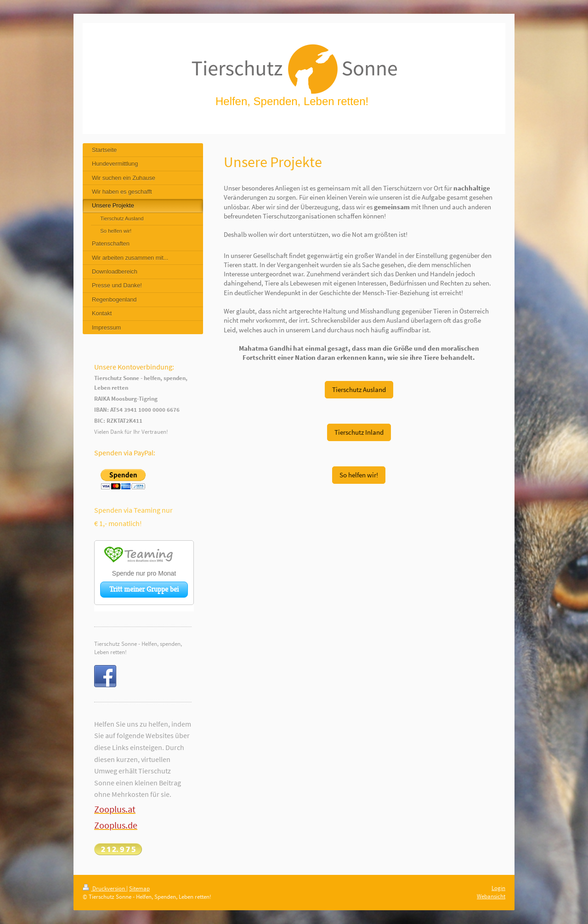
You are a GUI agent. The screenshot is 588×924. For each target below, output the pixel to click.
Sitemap (139, 888)
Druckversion (105, 888)
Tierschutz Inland (359, 432)
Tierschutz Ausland (359, 389)
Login (498, 888)
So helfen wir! (359, 475)
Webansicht (491, 896)
